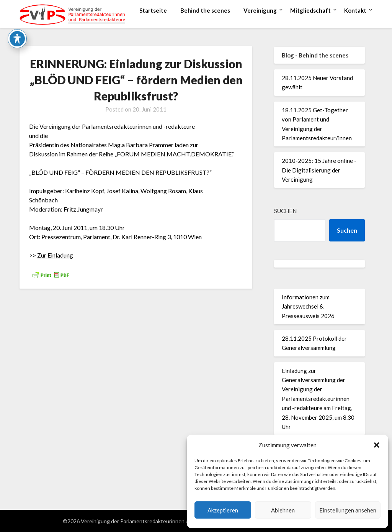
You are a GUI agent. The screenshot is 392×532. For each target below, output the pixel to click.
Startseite (153, 10)
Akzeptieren (223, 510)
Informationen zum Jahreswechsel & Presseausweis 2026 (308, 306)
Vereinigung (260, 10)
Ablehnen (283, 510)
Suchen (285, 211)
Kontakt (355, 10)
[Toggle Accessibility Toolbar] (17, 15)
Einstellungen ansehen (348, 510)
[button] (377, 445)
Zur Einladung (55, 255)
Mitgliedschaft (310, 10)
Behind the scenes (205, 10)
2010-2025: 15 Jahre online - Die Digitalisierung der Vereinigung (319, 170)
